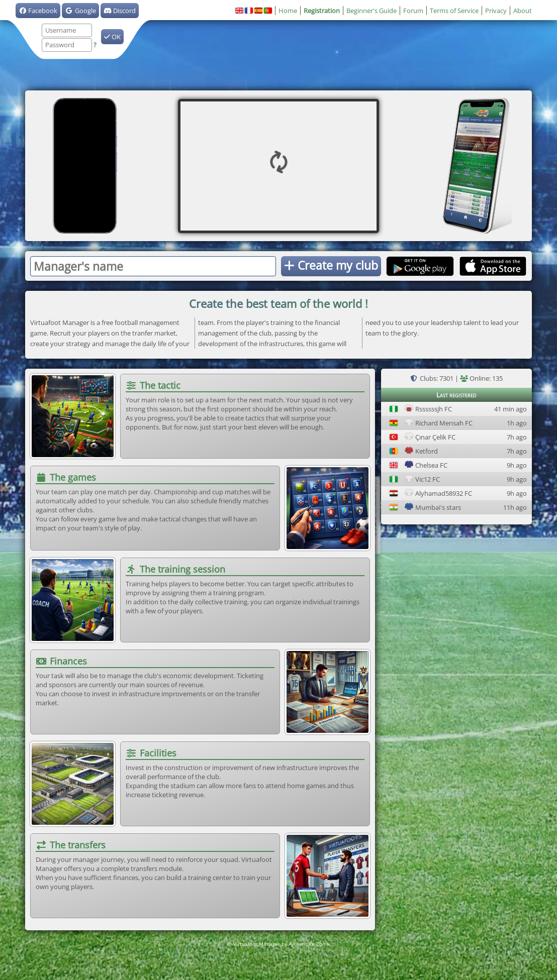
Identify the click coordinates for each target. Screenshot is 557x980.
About (523, 11)
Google (80, 11)
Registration (322, 11)
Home (288, 11)
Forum (413, 11)
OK (112, 37)
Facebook (38, 11)
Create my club (331, 265)
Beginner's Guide (372, 11)
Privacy (496, 11)
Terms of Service (454, 11)
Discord (120, 11)
